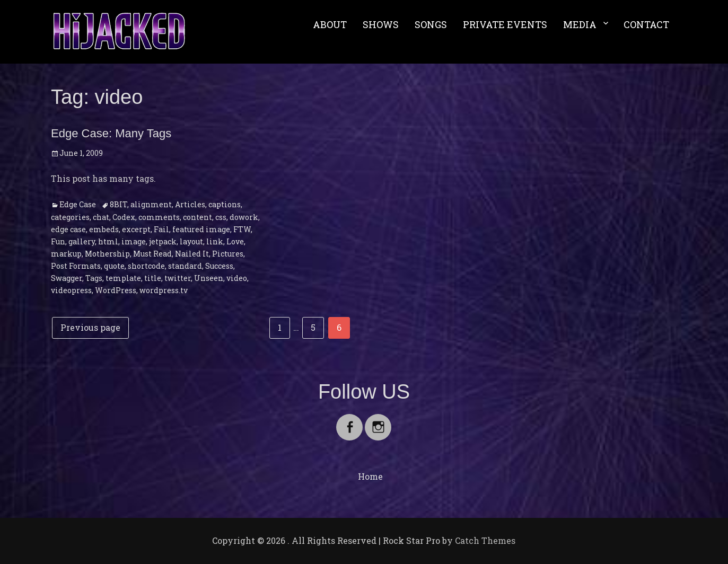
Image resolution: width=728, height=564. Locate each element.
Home (370, 476)
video (237, 278)
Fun (58, 241)
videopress (71, 290)
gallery (82, 241)
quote (114, 266)
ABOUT (330, 24)
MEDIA (580, 24)
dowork (244, 217)
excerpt (136, 229)
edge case (68, 229)
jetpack (163, 241)
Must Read (152, 254)
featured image (201, 229)
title (153, 278)
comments (159, 217)
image (134, 241)
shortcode (146, 266)
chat (101, 217)
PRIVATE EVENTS (505, 24)
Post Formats (76, 266)
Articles (190, 204)
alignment (151, 204)
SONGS (431, 24)
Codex (124, 217)
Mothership (107, 254)
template (123, 278)
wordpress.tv (164, 290)
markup (66, 254)
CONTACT (646, 24)
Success (219, 266)
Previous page (90, 327)
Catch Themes (485, 540)
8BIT (119, 204)
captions (225, 204)
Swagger (67, 278)
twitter (178, 278)
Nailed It (192, 254)
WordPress (116, 290)
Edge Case (78, 204)
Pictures (228, 254)
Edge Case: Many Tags (111, 133)
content (198, 217)
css (221, 217)
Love (235, 241)
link (215, 241)
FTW (242, 229)
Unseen (209, 278)
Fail (161, 229)
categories (70, 217)
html (108, 241)
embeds (104, 229)
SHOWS (381, 24)
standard (185, 266)
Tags (94, 278)
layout (191, 241)
